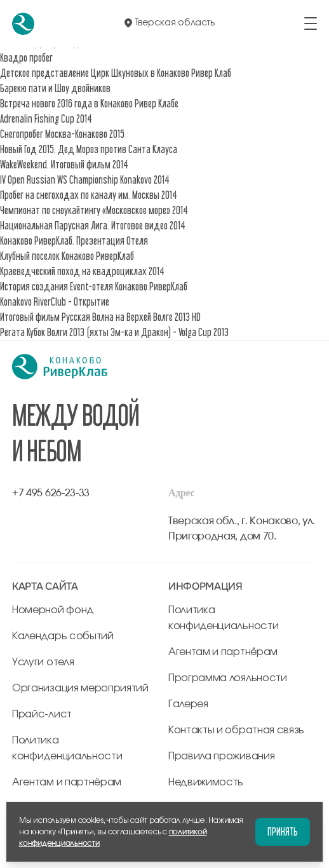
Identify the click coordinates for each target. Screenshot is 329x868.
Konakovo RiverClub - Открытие (55, 302)
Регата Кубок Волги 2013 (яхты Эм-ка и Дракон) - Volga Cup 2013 (114, 332)
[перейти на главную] (23, 24)
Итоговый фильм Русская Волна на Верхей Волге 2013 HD (100, 317)
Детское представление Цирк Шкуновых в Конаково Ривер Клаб (116, 73)
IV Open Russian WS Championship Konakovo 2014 (85, 180)
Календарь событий (63, 636)
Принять (283, 831)
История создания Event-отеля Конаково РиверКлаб (94, 286)
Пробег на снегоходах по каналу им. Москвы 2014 (89, 195)
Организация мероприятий (80, 688)
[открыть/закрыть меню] (311, 24)
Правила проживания (221, 756)
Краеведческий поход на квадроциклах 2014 (82, 271)
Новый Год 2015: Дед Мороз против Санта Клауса (89, 149)
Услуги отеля (43, 662)
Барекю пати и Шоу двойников (55, 88)
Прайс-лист (42, 714)
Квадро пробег (26, 58)
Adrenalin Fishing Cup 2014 (46, 119)
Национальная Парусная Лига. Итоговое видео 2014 (93, 225)
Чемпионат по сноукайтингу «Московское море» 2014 (94, 210)
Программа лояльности (228, 678)
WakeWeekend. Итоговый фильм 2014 (64, 164)
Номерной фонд (53, 610)
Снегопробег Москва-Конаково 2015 (62, 134)
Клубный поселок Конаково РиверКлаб (67, 256)
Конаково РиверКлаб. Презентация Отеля (74, 241)
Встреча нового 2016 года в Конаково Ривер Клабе (89, 103)
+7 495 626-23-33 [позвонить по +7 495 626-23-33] (51, 493)
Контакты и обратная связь (236, 730)
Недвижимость (206, 782)
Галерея (188, 704)
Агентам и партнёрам (67, 782)
